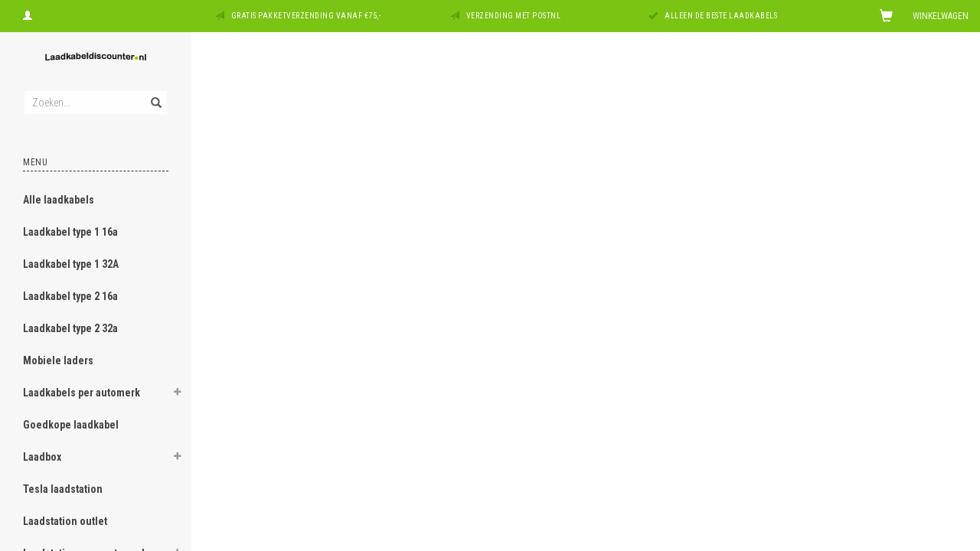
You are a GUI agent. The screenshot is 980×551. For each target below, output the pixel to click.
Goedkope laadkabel (71, 425)
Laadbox (42, 457)
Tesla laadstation (63, 489)
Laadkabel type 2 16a (70, 296)
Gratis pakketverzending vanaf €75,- (306, 16)
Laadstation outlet (65, 521)
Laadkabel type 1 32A (71, 264)
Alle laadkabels (59, 200)
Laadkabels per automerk (82, 393)
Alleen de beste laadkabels (721, 16)
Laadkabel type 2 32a (70, 328)
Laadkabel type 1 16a (70, 232)
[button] (177, 394)
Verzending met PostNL (514, 16)
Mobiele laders (58, 360)
